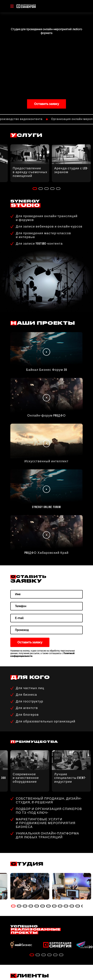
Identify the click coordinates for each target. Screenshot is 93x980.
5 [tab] (58, 189)
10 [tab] (66, 906)
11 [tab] (72, 906)
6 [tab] (43, 906)
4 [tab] (52, 189)
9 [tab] (60, 906)
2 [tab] (41, 189)
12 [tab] (78, 906)
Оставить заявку (47, 104)
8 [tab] (54, 906)
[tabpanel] (30, 886)
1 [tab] (35, 189)
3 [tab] (46, 189)
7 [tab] (48, 906)
